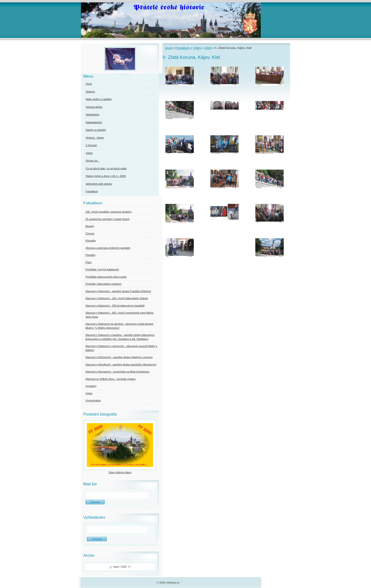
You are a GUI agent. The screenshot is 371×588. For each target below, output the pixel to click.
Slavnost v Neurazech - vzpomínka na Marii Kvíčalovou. (118, 372)
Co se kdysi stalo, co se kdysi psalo (106, 168)
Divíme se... (93, 161)
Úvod (168, 48)
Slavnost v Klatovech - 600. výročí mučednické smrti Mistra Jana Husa (119, 315)
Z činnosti (91, 145)
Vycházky (91, 386)
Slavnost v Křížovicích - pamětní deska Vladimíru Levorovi (119, 357)
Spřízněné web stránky (99, 184)
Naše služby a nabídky (99, 99)
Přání (88, 262)
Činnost (90, 233)
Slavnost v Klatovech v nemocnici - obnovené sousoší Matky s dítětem (121, 348)
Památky (91, 255)
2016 (208, 48)
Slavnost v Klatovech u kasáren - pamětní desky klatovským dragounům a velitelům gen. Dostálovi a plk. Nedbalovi (120, 337)
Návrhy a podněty (96, 130)
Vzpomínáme (93, 400)
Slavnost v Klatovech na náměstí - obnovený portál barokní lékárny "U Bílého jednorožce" (119, 326)
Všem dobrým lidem (120, 472)
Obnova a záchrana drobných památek (108, 248)
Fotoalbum (182, 48)
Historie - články (95, 138)
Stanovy (90, 92)
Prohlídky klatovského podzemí (103, 284)
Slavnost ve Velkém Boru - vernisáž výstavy (111, 379)
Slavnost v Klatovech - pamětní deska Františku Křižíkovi (118, 291)
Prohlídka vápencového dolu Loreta (106, 277)
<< (111, 567)
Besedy (90, 226)
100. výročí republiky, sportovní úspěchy (108, 212)
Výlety (197, 48)
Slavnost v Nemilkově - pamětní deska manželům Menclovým (121, 364)
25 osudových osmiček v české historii (107, 219)
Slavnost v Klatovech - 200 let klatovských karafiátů (115, 306)
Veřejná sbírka (94, 107)
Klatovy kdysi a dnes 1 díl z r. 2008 (106, 176)
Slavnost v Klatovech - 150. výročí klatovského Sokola (117, 298)
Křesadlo (91, 241)
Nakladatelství (94, 122)
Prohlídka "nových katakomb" (102, 269)
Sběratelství (93, 114)
